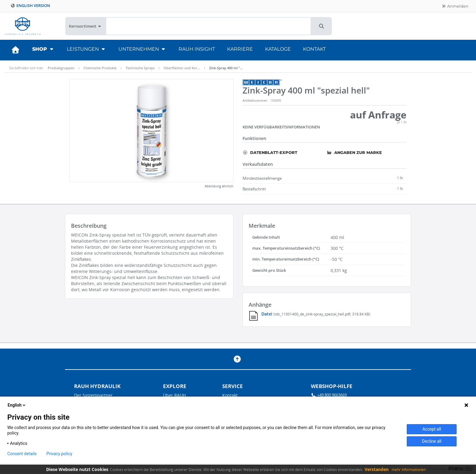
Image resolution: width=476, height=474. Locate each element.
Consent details (22, 454)
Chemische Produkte (100, 68)
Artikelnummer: (255, 100)
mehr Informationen (409, 470)
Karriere (240, 49)
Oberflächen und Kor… (182, 68)
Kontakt (314, 49)
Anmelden (455, 6)
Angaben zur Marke (354, 152)
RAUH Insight (197, 49)
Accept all (432, 429)
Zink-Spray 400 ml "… (226, 68)
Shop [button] (43, 49)
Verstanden (377, 469)
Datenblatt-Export (270, 152)
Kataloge (278, 49)
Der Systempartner (93, 395)
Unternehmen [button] (142, 49)
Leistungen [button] (87, 49)
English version (30, 6)
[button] (321, 26)
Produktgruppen (61, 68)
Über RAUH (174, 395)
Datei (267, 314)
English (17, 405)
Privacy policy (59, 454)
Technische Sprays (140, 68)
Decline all (432, 441)
